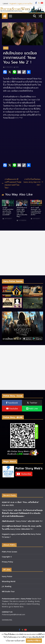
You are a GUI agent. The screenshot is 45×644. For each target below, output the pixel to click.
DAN (17, 67)
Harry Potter (7, 576)
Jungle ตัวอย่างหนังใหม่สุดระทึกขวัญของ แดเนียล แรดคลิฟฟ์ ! (8, 211)
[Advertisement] (22, 253)
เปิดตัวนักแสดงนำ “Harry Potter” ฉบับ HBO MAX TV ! (22, 521)
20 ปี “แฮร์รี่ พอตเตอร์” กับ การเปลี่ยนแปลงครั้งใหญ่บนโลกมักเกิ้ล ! (36, 211)
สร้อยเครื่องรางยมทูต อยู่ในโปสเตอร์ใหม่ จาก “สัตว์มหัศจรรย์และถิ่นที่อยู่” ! (22, 212)
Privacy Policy (7, 562)
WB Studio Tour (8, 591)
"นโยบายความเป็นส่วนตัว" (15, 641)
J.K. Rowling (7, 586)
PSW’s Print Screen (9, 552)
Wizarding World (9, 581)
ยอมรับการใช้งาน (34, 641)
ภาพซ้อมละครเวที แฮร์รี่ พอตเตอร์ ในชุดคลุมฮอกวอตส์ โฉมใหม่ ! (12, 183)
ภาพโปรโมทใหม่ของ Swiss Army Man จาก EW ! (33, 182)
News (6, 48)
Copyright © (7, 557)
